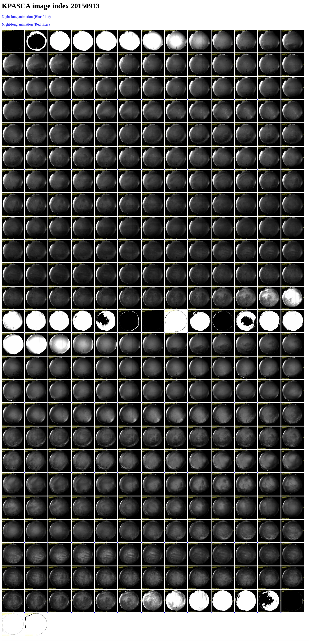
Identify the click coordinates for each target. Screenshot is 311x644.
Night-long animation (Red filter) (26, 24)
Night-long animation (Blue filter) (26, 17)
